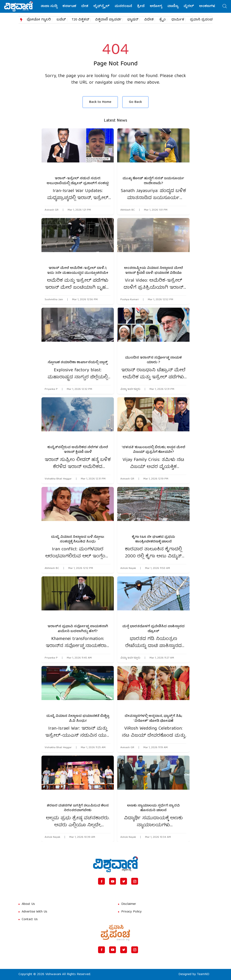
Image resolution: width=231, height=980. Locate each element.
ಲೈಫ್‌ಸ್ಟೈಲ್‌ (101, 6)
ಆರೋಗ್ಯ (156, 6)
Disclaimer (129, 904)
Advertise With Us (34, 912)
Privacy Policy (131, 912)
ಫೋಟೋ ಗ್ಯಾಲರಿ (39, 20)
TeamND (203, 974)
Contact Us (30, 920)
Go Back (135, 102)
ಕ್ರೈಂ (163, 20)
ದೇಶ (85, 6)
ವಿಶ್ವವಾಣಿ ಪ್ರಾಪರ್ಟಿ (108, 20)
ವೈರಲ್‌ (189, 6)
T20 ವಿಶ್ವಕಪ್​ (81, 20)
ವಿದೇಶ (149, 20)
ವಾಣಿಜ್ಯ (173, 6)
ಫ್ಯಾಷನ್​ (133, 20)
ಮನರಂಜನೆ (123, 6)
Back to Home (100, 102)
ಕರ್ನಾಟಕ (69, 6)
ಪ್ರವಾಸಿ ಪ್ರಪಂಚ (201, 20)
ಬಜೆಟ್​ (61, 20)
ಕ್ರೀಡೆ (141, 6)
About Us (28, 904)
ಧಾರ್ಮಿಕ (178, 20)
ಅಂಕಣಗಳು (208, 6)
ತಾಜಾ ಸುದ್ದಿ (49, 6)
